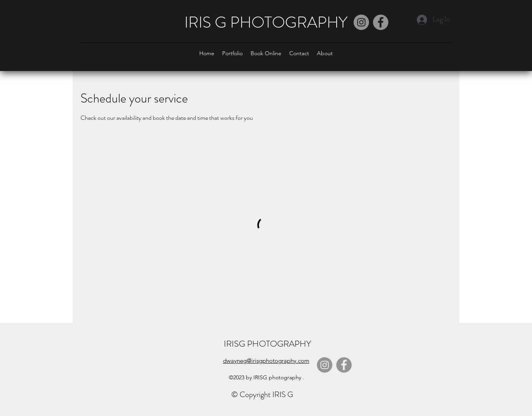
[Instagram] (361, 22)
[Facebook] (381, 22)
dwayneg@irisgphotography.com (266, 361)
